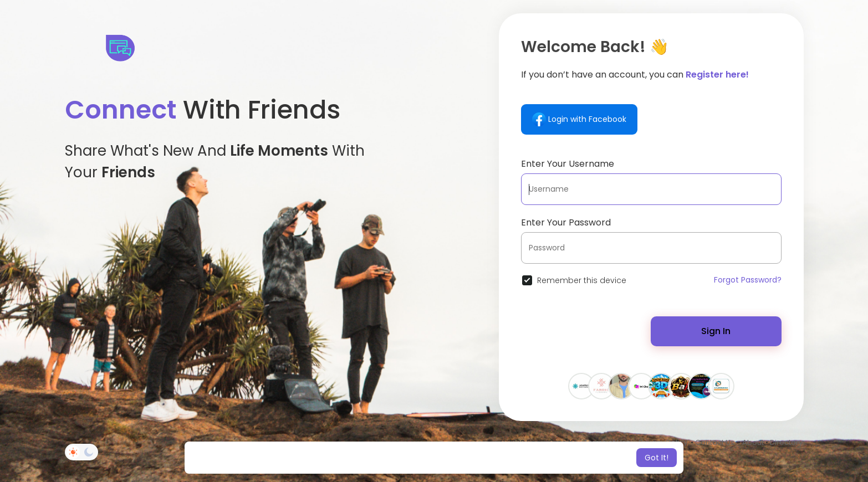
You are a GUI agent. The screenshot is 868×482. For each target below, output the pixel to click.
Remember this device (582, 280)
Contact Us (715, 442)
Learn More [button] (527, 458)
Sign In (716, 331)
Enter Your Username (568, 164)
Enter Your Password (566, 222)
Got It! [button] (657, 458)
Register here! (717, 75)
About (753, 442)
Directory (786, 442)
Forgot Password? (748, 280)
